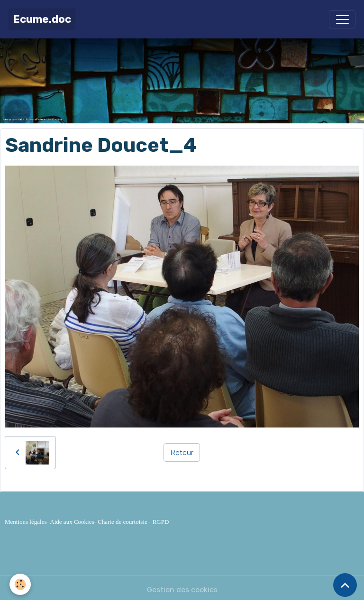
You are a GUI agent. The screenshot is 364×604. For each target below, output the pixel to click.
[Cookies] (20, 584)
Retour (182, 452)
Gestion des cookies (182, 590)
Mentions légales (26, 522)
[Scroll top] (345, 585)
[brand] (42, 19)
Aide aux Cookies (72, 522)
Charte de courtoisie (123, 522)
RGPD (161, 522)
